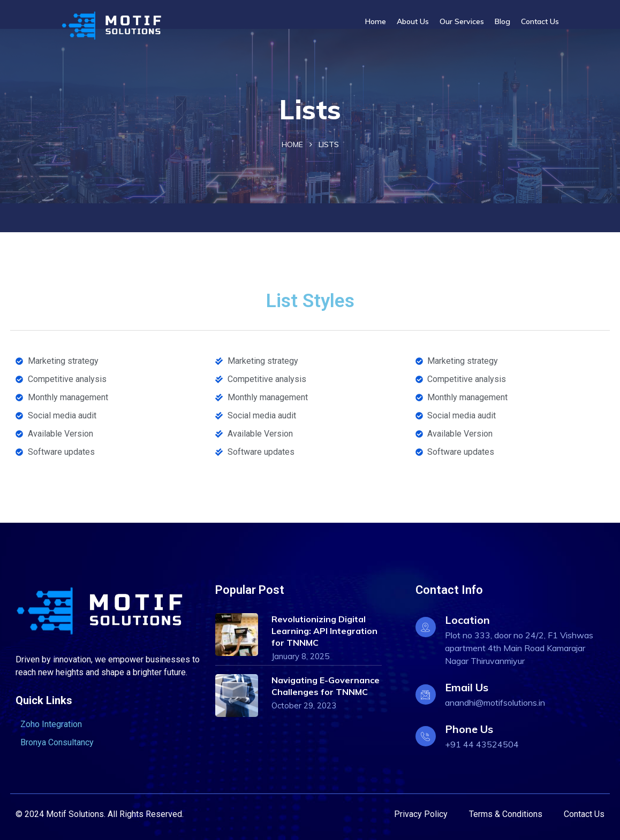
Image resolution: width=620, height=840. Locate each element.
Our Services (462, 21)
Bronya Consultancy (57, 742)
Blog (502, 21)
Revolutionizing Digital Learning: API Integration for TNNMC (324, 631)
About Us (413, 21)
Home (376, 21)
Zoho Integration (51, 724)
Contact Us (540, 21)
